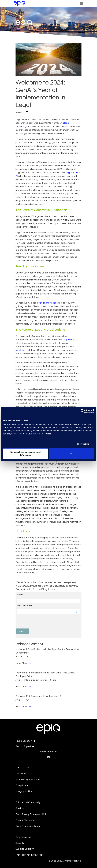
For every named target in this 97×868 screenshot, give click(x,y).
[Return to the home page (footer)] (20, 3)
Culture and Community (28, 802)
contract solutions (48, 303)
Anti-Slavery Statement (28, 780)
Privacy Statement (25, 820)
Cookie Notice (23, 837)
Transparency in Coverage (30, 855)
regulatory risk (23, 350)
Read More (23, 663)
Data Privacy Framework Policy (32, 814)
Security (20, 843)
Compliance (22, 785)
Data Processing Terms (28, 826)
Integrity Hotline (24, 791)
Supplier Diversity (25, 849)
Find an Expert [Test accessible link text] (25, 746)
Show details (83, 444)
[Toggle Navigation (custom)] (81, 3)
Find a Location (25, 741)
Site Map (20, 808)
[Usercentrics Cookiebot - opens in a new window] (83, 411)
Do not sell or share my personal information (26, 454)
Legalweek (69, 340)
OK (72, 454)
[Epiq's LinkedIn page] (48, 757)
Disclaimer (21, 774)
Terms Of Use (23, 768)
